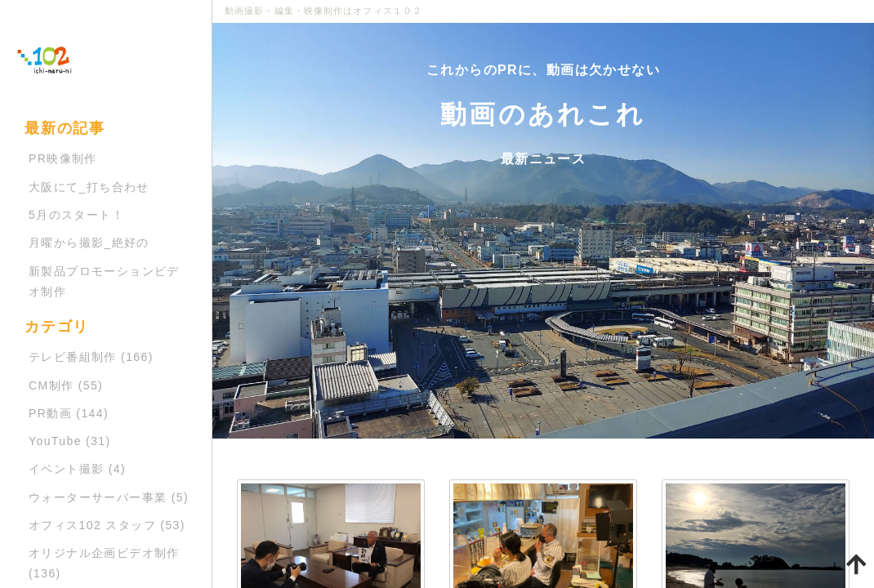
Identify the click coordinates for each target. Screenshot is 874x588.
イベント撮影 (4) (77, 469)
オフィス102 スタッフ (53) (107, 525)
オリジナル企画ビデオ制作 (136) (104, 563)
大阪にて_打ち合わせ (89, 187)
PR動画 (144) (69, 413)
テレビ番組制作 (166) (91, 357)
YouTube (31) (70, 441)
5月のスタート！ (76, 215)
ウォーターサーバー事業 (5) (109, 497)
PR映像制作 (63, 158)
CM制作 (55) (66, 385)
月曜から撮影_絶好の (89, 243)
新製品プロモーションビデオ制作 (104, 281)
